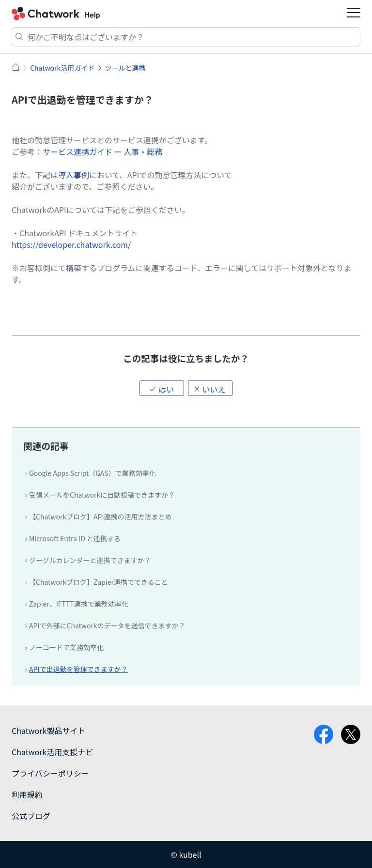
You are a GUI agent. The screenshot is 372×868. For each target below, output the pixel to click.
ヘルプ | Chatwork (16, 67)
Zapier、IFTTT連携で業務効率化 (79, 604)
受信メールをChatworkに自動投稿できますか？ (102, 495)
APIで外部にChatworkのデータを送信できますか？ (107, 625)
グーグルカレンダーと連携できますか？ (90, 560)
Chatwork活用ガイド (62, 68)
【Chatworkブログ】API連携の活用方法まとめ (101, 517)
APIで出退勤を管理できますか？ (78, 669)
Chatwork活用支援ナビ (52, 752)
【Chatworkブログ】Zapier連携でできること (99, 582)
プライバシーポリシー (50, 773)
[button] (162, 388)
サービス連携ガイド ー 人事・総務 (102, 152)
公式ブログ (31, 816)
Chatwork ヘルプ (56, 14)
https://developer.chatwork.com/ (71, 244)
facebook (324, 734)
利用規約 (27, 794)
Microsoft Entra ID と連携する (75, 538)
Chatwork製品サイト (48, 731)
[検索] (186, 37)
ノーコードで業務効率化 (66, 647)
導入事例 (74, 175)
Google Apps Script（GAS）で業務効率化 (93, 473)
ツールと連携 (125, 68)
